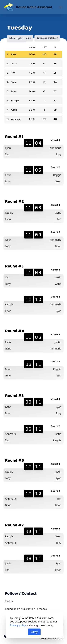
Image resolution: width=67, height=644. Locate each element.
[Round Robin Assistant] (9, 7)
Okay (34, 632)
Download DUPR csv (47, 38)
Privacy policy (18, 625)
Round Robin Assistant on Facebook (26, 609)
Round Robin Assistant (34, 7)
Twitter (9, 601)
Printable (26, 38)
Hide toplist (17, 38)
